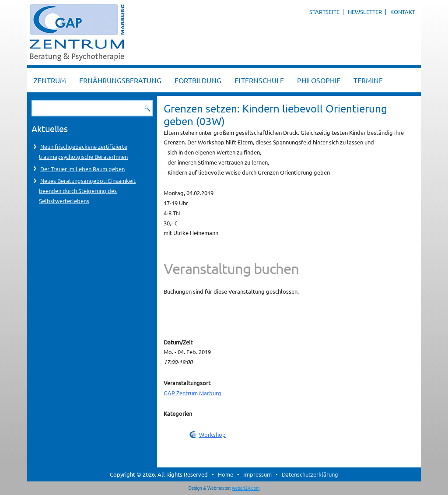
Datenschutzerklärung (310, 474)
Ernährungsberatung (120, 80)
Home (226, 474)
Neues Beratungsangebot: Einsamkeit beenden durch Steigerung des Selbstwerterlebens (87, 191)
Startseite (324, 12)
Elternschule (259, 80)
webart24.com (246, 488)
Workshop (212, 434)
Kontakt (403, 12)
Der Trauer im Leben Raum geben (82, 169)
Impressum (257, 474)
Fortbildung (198, 80)
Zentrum (50, 80)
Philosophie (319, 80)
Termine (368, 80)
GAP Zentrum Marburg (192, 393)
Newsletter (365, 12)
